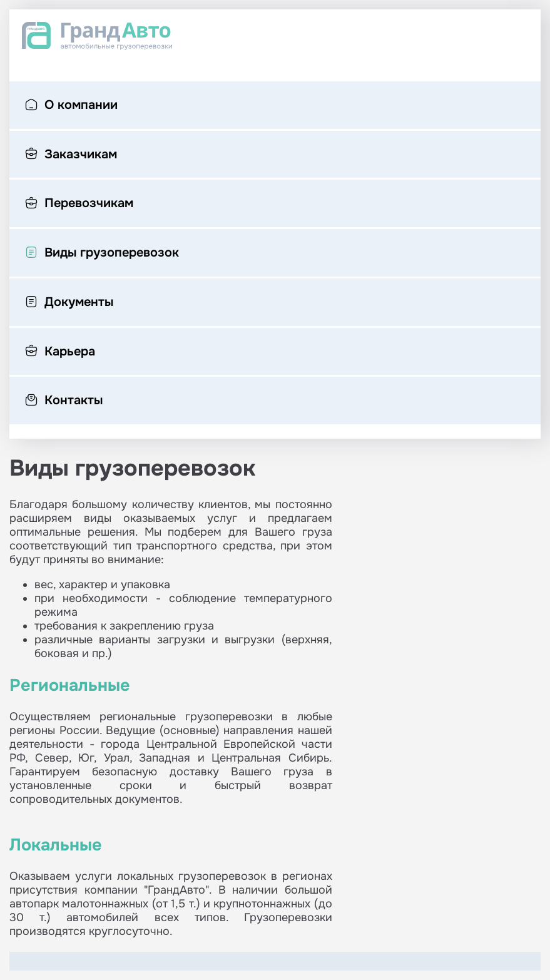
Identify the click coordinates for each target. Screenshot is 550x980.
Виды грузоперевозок (102, 253)
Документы (69, 303)
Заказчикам (71, 155)
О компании (71, 106)
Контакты (64, 401)
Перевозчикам (79, 204)
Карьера (60, 352)
